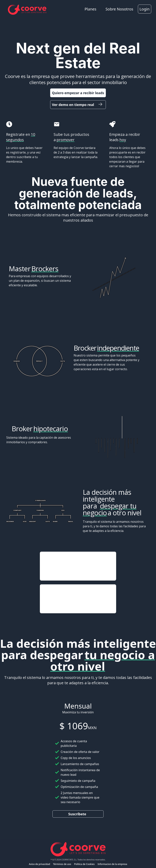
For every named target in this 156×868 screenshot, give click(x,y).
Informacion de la (107, 864)
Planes (90, 9)
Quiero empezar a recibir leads (78, 93)
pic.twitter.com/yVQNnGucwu (73, 571)
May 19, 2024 (94, 575)
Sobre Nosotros (119, 9)
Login (145, 9)
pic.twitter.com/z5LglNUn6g (77, 599)
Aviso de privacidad (39, 864)
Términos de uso (62, 864)
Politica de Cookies (84, 864)
